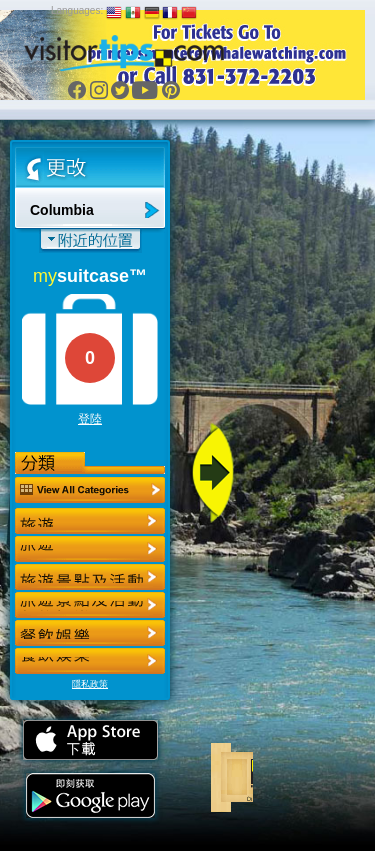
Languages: (77, 10)
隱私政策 (90, 684)
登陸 (90, 419)
